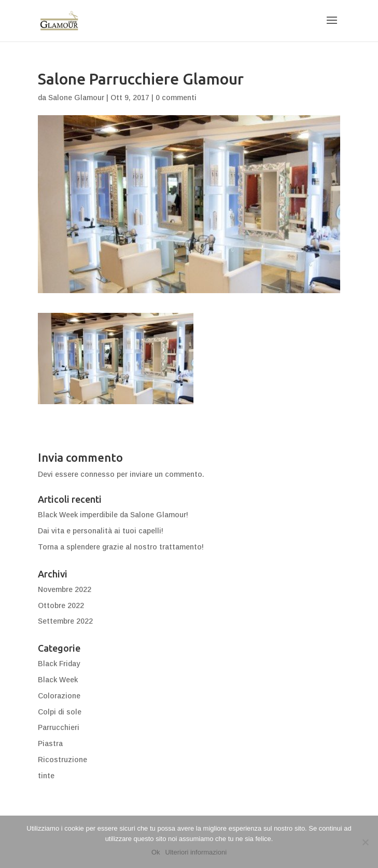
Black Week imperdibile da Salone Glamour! (113, 515)
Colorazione (59, 696)
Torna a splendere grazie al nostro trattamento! (121, 547)
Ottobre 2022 (61, 605)
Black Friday (59, 664)
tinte (46, 776)
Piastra (50, 743)
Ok (156, 852)
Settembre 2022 (65, 621)
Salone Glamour (76, 98)
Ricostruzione (62, 760)
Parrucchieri (59, 727)
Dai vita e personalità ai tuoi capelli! (101, 531)
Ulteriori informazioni (196, 852)
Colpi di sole (60, 712)
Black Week (58, 680)
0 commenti (176, 98)
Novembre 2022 (65, 589)
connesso (97, 474)
